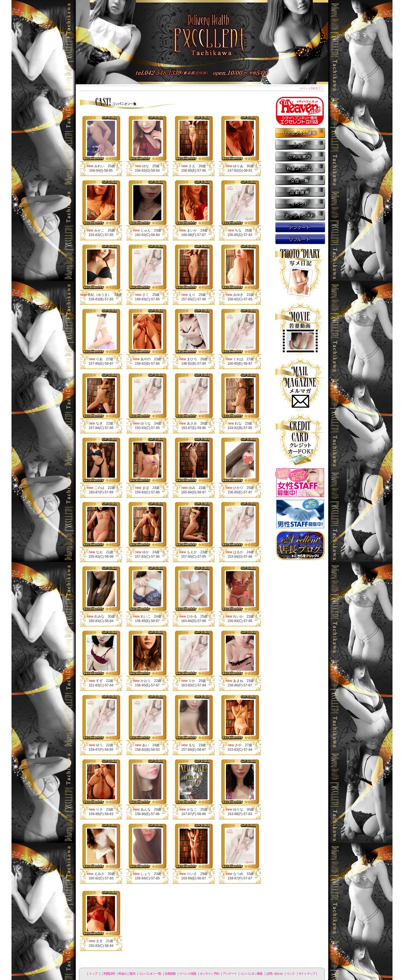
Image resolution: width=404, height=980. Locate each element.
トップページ (300, 144)
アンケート (300, 227)
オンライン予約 (300, 215)
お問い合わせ (275, 974)
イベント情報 (300, 203)
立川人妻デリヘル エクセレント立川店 (202, 42)
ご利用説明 (300, 156)
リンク (291, 974)
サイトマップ (307, 974)
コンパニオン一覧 (300, 180)
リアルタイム (300, 133)
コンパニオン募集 (300, 239)
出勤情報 (300, 192)
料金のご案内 (300, 168)
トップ (93, 974)
